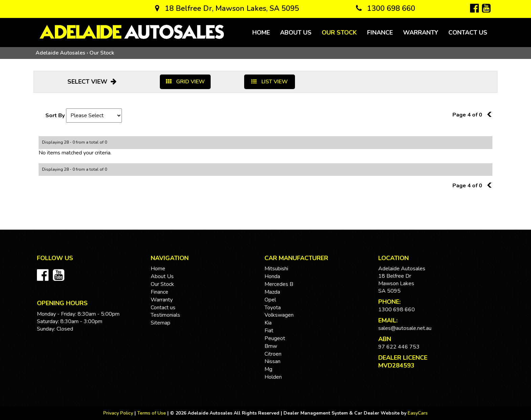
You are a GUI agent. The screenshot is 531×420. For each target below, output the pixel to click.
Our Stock (339, 33)
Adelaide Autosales (60, 53)
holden (273, 377)
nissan (272, 361)
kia (268, 323)
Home (261, 33)
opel (270, 300)
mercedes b (279, 284)
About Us (296, 33)
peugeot (275, 338)
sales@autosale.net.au (405, 328)
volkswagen (279, 315)
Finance (380, 33)
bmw (271, 346)
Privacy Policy (119, 413)
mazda (272, 292)
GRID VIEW (185, 82)
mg (268, 369)
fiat (269, 331)
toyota (273, 308)
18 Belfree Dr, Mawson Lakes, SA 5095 (227, 8)
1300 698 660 (386, 8)
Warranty (421, 33)
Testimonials (165, 315)
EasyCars (418, 413)
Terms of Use (152, 413)
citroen (273, 354)
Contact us (468, 33)
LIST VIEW (270, 82)
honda (272, 276)
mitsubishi (276, 269)
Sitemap (161, 323)
